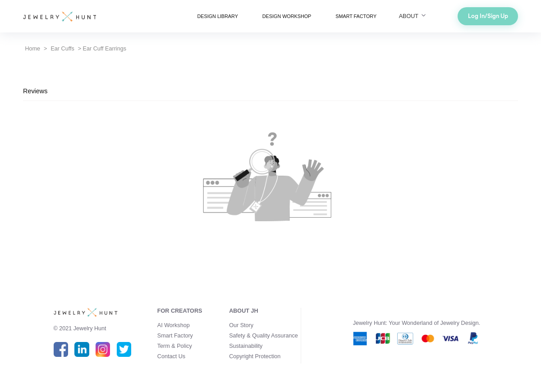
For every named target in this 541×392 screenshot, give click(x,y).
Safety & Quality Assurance (264, 336)
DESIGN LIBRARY (218, 16)
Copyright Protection (255, 356)
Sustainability (246, 346)
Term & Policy (175, 346)
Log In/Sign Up (488, 16)
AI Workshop (174, 325)
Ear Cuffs (62, 49)
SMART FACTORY (356, 16)
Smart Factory (175, 336)
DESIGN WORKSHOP (287, 16)
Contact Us (171, 356)
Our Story (241, 325)
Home (33, 49)
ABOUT (413, 16)
